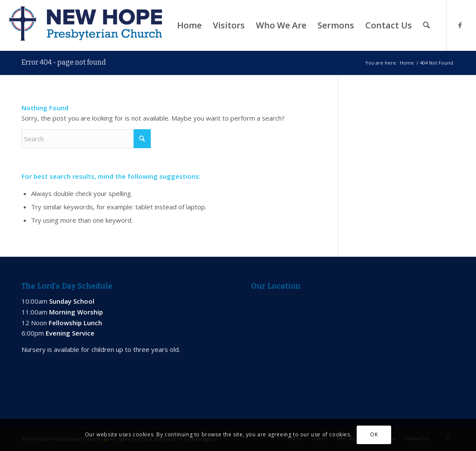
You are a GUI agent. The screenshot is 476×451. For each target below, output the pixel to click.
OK (374, 434)
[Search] (426, 25)
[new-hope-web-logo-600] (86, 25)
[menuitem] (189, 25)
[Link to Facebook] (460, 25)
